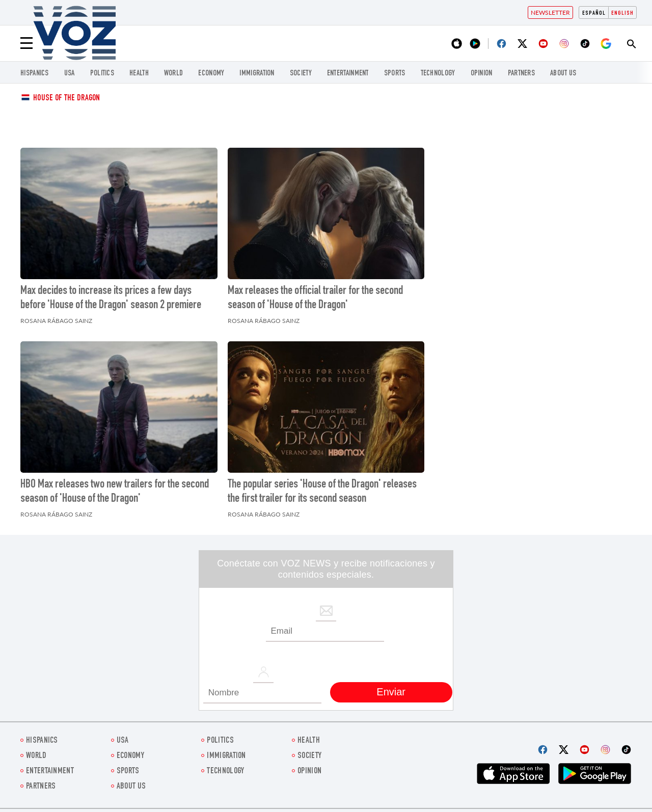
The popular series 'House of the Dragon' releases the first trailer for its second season (322, 492)
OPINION (482, 74)
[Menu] (26, 43)
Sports (395, 74)
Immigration (257, 74)
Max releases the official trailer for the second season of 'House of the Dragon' (315, 299)
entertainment (348, 74)
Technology (438, 74)
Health (139, 74)
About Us (563, 74)
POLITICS (102, 74)
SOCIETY (301, 74)
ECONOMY (211, 74)
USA (70, 74)
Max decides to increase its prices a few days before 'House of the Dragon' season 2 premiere (111, 299)
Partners (521, 74)
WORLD (174, 74)
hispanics (35, 74)
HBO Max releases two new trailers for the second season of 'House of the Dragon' (115, 492)
